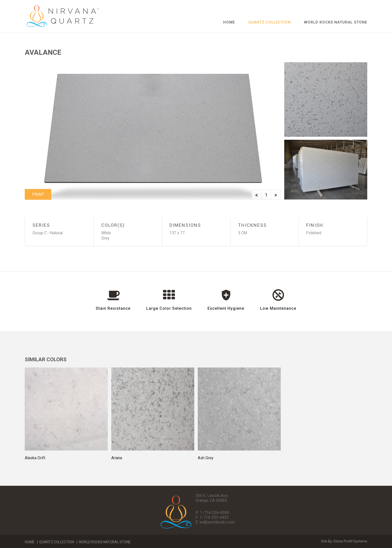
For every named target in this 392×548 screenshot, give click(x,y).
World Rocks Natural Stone (336, 22)
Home (229, 22)
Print (38, 194)
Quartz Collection (57, 542)
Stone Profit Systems (350, 541)
